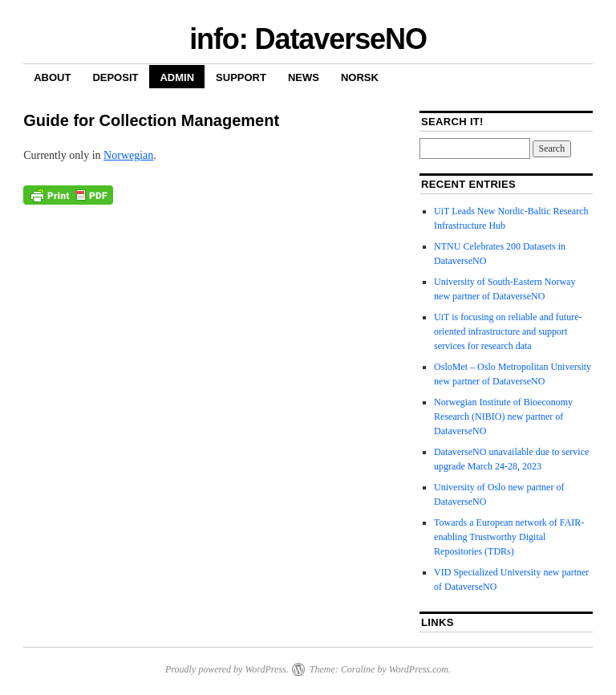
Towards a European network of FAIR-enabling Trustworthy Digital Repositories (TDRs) (509, 537)
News (304, 77)
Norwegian (128, 155)
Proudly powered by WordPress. (227, 669)
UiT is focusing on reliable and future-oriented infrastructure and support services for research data (508, 331)
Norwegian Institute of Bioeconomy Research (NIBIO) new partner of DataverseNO (503, 417)
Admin (177, 77)
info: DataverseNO (308, 39)
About (52, 77)
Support (241, 77)
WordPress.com (419, 669)
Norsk (360, 77)
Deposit (115, 77)
